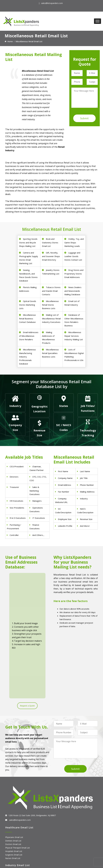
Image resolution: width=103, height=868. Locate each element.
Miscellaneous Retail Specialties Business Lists (50, 353)
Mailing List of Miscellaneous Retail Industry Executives (51, 318)
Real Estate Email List (15, 803)
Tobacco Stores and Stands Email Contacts (51, 291)
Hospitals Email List (14, 772)
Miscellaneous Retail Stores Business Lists (50, 305)
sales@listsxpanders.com (52, 3)
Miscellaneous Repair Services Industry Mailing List (74, 336)
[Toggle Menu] (98, 21)
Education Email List (14, 817)
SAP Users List (12, 840)
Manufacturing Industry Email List (20, 813)
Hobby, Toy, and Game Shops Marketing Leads (74, 242)
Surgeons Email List (14, 776)
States (64, 406)
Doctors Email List (13, 765)
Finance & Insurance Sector (17, 806)
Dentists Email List (13, 761)
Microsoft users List (14, 847)
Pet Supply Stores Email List (17, 799)
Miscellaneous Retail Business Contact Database (27, 318)
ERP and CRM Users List (16, 833)
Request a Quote (27, 615)
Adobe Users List (13, 837)
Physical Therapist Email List (18, 768)
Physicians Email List (14, 758)
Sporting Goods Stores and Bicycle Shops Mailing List (28, 242)
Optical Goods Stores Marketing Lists (28, 305)
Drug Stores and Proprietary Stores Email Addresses (74, 274)
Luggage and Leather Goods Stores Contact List (73, 256)
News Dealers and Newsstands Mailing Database (73, 291)
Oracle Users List (13, 854)
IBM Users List (12, 851)
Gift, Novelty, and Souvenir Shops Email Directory (51, 256)
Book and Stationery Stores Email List (50, 242)
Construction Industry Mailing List (20, 796)
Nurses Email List (13, 779)
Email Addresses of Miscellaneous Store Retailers (29, 336)
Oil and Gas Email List (15, 810)
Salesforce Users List (14, 844)
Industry (15, 406)
